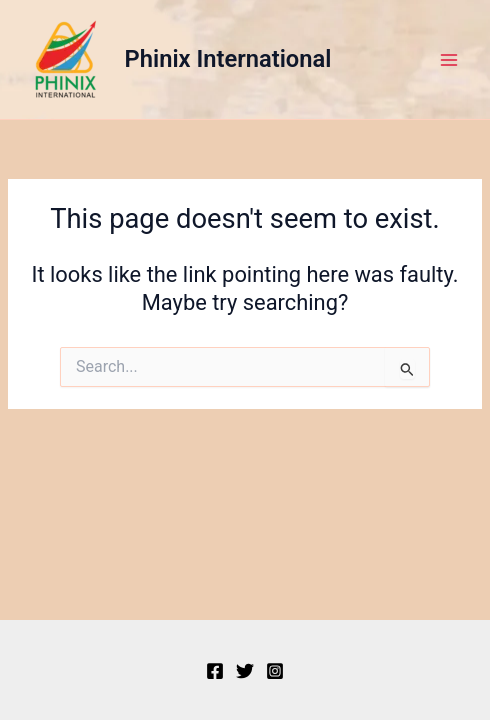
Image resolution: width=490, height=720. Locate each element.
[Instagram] (275, 671)
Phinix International (228, 59)
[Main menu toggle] (449, 60)
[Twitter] (245, 671)
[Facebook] (215, 671)
